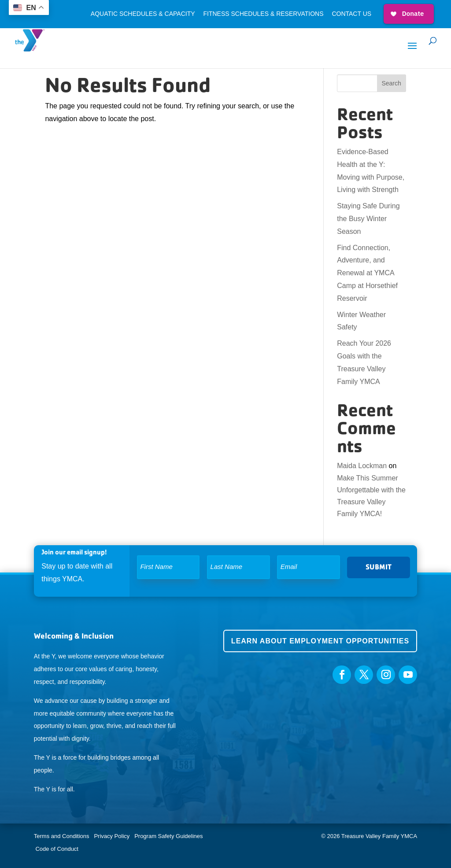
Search (391, 83)
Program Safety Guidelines (168, 836)
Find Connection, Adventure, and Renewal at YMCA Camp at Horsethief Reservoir (367, 273)
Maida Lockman (362, 466)
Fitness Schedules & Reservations (263, 14)
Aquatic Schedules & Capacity (143, 14)
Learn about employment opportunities (320, 641)
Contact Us (351, 14)
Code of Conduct (57, 849)
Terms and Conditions (62, 836)
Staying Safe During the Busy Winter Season (368, 219)
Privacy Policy (112, 836)
